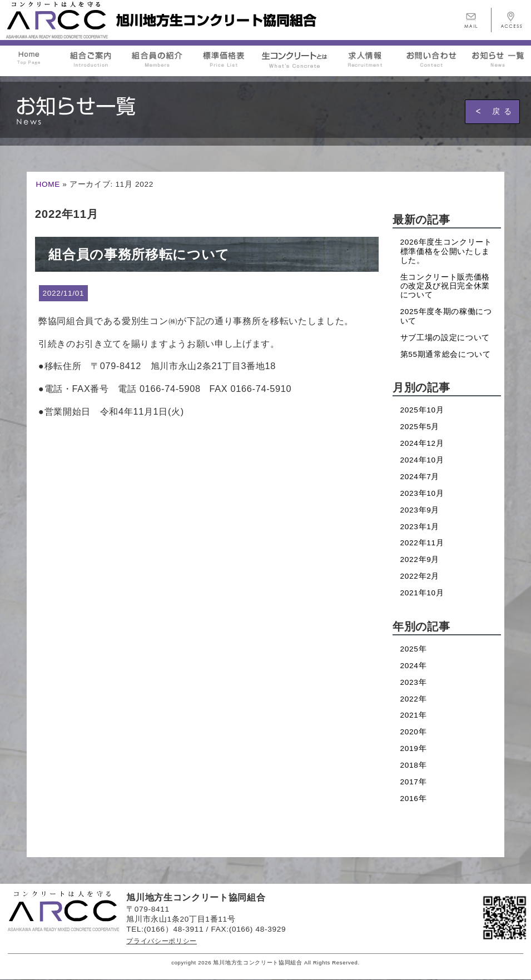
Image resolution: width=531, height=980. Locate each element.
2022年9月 (420, 559)
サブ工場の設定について (445, 338)
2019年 (414, 748)
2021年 (414, 715)
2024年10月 (422, 460)
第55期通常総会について (446, 354)
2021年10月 (422, 593)
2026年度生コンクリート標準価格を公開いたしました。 (446, 251)
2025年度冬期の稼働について (446, 316)
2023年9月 (420, 510)
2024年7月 (420, 477)
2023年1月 (420, 527)
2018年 (414, 765)
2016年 (414, 799)
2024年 (414, 666)
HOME (48, 184)
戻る (504, 111)
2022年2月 (420, 576)
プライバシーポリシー (162, 941)
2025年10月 (422, 410)
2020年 (414, 732)
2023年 (414, 682)
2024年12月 (422, 443)
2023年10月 (422, 493)
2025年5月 (420, 427)
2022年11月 (422, 543)
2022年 (414, 699)
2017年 (414, 782)
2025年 (414, 649)
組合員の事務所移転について (139, 254)
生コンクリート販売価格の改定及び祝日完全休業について (445, 286)
